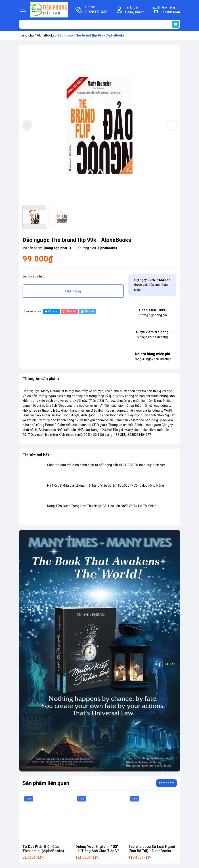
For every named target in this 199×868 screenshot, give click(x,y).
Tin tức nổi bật (36, 455)
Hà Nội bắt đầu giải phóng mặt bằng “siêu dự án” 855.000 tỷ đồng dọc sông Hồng (106, 486)
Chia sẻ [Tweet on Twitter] (87, 312)
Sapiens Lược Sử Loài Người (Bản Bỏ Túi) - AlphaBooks (152, 849)
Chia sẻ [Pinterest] (69, 312)
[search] (176, 24)
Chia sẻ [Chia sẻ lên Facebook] (51, 312)
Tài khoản (135, 10)
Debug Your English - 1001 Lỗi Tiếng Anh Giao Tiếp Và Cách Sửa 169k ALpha (97, 851)
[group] (100, 125)
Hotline (96, 10)
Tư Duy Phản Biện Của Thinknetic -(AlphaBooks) (43, 849)
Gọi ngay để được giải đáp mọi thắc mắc (152, 285)
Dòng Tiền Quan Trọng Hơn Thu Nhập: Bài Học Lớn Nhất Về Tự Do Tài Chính (102, 506)
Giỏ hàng (168, 10)
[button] (172, 125)
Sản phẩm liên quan (46, 783)
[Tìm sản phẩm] (100, 24)
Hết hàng (73, 291)
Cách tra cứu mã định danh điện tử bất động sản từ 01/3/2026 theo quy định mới (106, 465)
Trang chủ (26, 35)
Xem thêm (167, 783)
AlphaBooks (46, 35)
